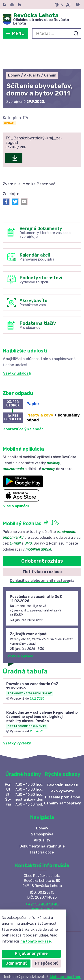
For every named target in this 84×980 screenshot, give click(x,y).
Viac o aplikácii (16, 480)
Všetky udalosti (17, 347)
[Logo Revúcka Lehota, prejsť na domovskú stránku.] (42, 19)
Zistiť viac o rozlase (42, 545)
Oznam (9, 97)
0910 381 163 (42, 883)
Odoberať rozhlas (42, 534)
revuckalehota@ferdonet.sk (42, 888)
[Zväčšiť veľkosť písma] (68, 5)
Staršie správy (20, 630)
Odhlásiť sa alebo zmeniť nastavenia (42, 554)
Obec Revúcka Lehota (56, 962)
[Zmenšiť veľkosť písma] (62, 5)
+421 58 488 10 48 (42, 878)
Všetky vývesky (17, 717)
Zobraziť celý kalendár (23, 403)
